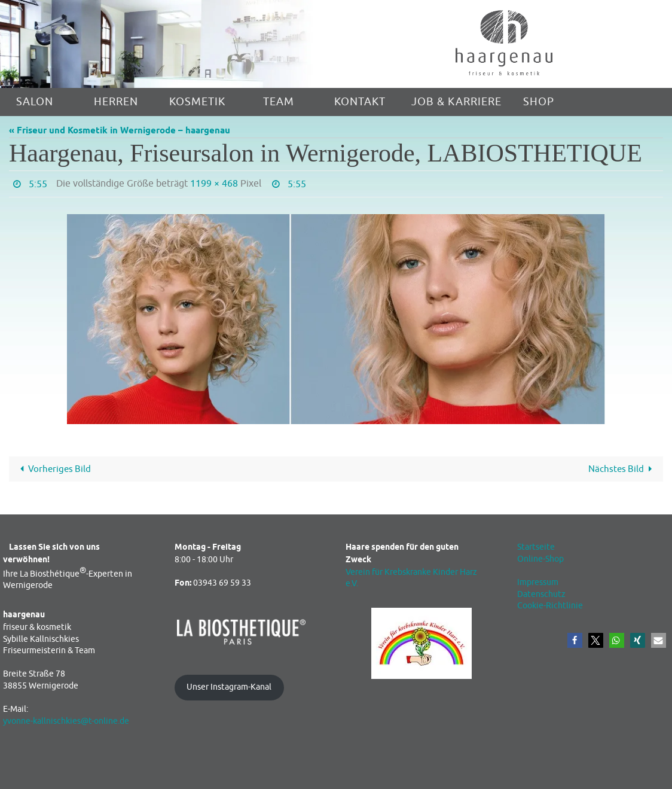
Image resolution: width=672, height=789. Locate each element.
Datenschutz (541, 594)
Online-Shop (540, 559)
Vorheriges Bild (53, 469)
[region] (168, 44)
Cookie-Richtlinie (550, 606)
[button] (575, 640)
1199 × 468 (214, 184)
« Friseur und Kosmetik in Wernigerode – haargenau (120, 131)
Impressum (538, 582)
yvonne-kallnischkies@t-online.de (66, 721)
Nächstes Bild (622, 469)
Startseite (536, 547)
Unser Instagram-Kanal (229, 687)
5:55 (38, 184)
